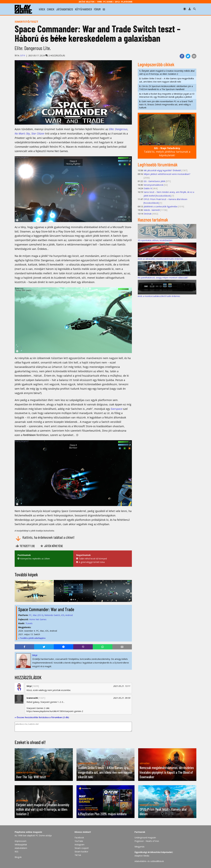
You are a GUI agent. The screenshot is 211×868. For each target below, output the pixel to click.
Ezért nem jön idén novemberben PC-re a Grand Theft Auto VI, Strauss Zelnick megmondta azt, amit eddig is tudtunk (166, 104)
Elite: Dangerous (118, 129)
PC (30, 615)
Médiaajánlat (21, 845)
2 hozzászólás (55, 55)
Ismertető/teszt (26, 22)
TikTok (78, 855)
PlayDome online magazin (28, 832)
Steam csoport (82, 848)
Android (69, 615)
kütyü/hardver (83, 9)
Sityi (23, 55)
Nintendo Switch (52, 615)
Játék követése (51, 546)
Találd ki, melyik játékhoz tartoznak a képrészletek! (167, 152)
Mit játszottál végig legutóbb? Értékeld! (162, 170)
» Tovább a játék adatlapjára (32, 638)
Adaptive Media (142, 856)
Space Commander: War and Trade (46, 609)
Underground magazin (145, 838)
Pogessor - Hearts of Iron (147, 841)
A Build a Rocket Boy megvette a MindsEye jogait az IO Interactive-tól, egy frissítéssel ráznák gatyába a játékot (167, 95)
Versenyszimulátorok (153, 185)
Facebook (79, 838)
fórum (97, 9)
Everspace (116, 409)
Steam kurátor (81, 852)
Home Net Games (38, 619)
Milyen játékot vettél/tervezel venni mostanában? (167, 174)
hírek (42, 9)
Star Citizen (38, 133)
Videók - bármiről (152, 210)
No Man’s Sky (22, 133)
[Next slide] (128, 591)
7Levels (29, 623)
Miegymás (139, 847)
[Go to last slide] (19, 591)
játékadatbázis (65, 9)
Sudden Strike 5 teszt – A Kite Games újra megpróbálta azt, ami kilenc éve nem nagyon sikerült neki (167, 80)
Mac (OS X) (38, 615)
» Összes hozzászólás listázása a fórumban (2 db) (42, 717)
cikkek (51, 9)
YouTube (79, 841)
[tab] (71, 600)
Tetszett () (25, 546)
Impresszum (21, 841)
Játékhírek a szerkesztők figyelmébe (161, 207)
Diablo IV (148, 188)
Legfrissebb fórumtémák (158, 164)
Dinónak (148, 214)
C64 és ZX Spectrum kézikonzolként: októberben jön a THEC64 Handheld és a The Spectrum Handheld (166, 88)
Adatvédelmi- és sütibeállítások (149, 861)
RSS (16, 852)
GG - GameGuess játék (154, 181)
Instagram (79, 845)
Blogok (18, 857)
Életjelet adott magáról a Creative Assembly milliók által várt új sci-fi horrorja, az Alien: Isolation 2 (167, 72)
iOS (63, 615)
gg (104, 9)
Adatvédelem (21, 848)
